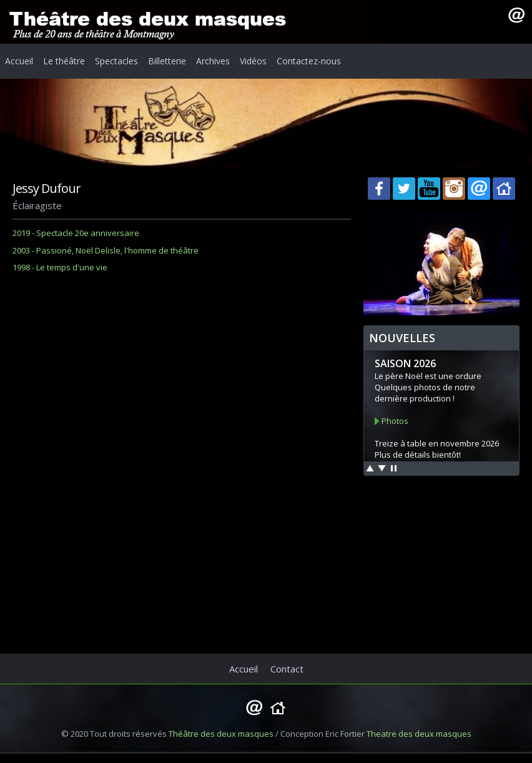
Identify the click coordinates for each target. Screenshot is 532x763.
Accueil (19, 61)
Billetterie (167, 61)
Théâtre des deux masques (221, 734)
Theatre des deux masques (419, 734)
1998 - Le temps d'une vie (60, 267)
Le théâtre (64, 61)
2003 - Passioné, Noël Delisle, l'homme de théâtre (106, 250)
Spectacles (116, 61)
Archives (213, 61)
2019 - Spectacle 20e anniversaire (76, 233)
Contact (287, 669)
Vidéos (253, 61)
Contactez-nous (309, 61)
